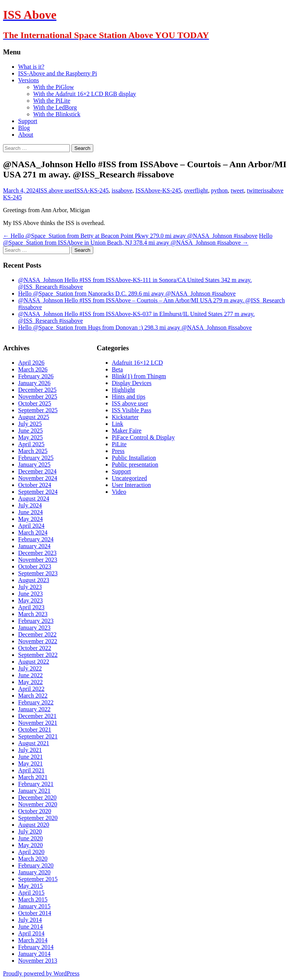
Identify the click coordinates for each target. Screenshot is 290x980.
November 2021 (38, 723)
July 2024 (30, 505)
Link (117, 424)
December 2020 (37, 797)
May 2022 (30, 682)
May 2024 (30, 519)
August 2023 (34, 580)
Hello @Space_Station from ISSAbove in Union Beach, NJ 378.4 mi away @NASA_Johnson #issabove (138, 239)
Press (118, 451)
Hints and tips (129, 397)
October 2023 (35, 566)
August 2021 (34, 743)
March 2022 (33, 696)
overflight (196, 190)
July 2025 (30, 424)
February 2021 (36, 784)
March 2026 (33, 369)
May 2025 (30, 437)
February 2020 (36, 865)
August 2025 (34, 417)
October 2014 (35, 913)
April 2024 (31, 526)
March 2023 (33, 614)
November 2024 (38, 478)
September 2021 (38, 736)
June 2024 (30, 512)
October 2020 (35, 811)
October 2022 (35, 648)
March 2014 (33, 940)
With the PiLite (52, 101)
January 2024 (34, 546)
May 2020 (30, 845)
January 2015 (34, 906)
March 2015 (33, 899)
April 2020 (31, 852)
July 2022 (30, 668)
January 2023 (34, 628)
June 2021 (30, 757)
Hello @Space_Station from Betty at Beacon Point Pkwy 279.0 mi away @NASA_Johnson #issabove (130, 236)
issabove (122, 190)
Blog (24, 128)
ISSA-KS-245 (92, 190)
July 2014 (30, 920)
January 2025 (34, 465)
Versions (29, 80)
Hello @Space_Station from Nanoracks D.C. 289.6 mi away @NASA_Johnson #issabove (127, 294)
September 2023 (38, 573)
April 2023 (31, 607)
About (26, 135)
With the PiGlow (54, 87)
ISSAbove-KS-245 (158, 190)
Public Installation (134, 458)
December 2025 (37, 390)
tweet (237, 190)
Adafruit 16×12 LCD (137, 363)
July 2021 (30, 750)
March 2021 (33, 777)
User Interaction (131, 485)
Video (119, 492)
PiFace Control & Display (143, 437)
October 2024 (35, 485)
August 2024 (34, 498)
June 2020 (30, 838)
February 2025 (36, 458)
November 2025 (38, 397)
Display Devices (132, 383)
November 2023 (38, 560)
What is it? (31, 67)
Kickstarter (125, 417)
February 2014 (36, 947)
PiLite (119, 444)
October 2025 (35, 403)
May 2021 (30, 764)
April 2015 (31, 893)
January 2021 (34, 791)
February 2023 (36, 621)
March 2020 (33, 859)
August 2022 (34, 662)
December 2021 (37, 716)
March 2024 (33, 532)
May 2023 (30, 600)
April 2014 (31, 933)
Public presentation (135, 465)
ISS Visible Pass (132, 410)
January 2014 (34, 954)
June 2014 (30, 927)
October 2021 (35, 730)
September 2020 (38, 818)
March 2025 (33, 451)
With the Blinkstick (57, 114)
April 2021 (31, 770)
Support (28, 121)
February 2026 (36, 376)
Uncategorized (129, 478)
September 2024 (38, 492)
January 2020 (34, 872)
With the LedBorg (55, 107)
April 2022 (31, 689)
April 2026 (31, 363)
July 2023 (30, 587)
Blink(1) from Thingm (139, 376)
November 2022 (38, 641)
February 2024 (36, 539)
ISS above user (57, 190)
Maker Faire (127, 431)
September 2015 (38, 879)
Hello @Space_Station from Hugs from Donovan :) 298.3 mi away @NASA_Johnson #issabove (135, 327)
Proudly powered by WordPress (41, 973)
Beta (117, 369)
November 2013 (38, 961)
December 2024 (37, 471)
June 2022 (30, 675)
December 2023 (37, 553)
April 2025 (31, 444)
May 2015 (30, 886)
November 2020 (38, 804)
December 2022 (37, 634)
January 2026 (34, 383)
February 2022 (36, 702)
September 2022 (38, 655)
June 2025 (30, 431)
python (219, 190)
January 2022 (34, 709)
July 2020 (30, 831)
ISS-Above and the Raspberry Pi (58, 73)
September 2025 (38, 410)
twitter (255, 190)
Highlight (123, 390)
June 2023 (30, 594)
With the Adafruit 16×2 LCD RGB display (85, 94)
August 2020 (34, 825)
